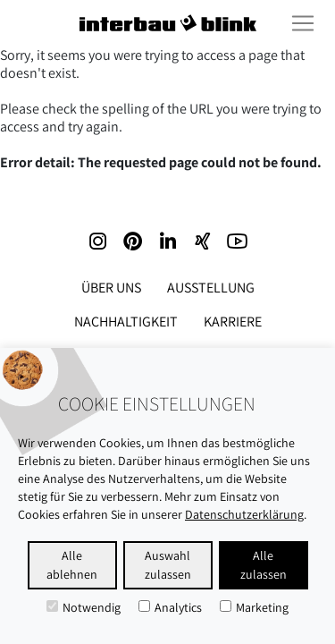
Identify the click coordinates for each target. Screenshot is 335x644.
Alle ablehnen (72, 565)
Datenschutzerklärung (244, 514)
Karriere (233, 322)
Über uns (111, 288)
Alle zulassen (264, 565)
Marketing (254, 607)
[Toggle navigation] (303, 23)
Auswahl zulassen (168, 565)
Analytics (170, 607)
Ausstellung (211, 288)
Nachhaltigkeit (126, 322)
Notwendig (84, 607)
